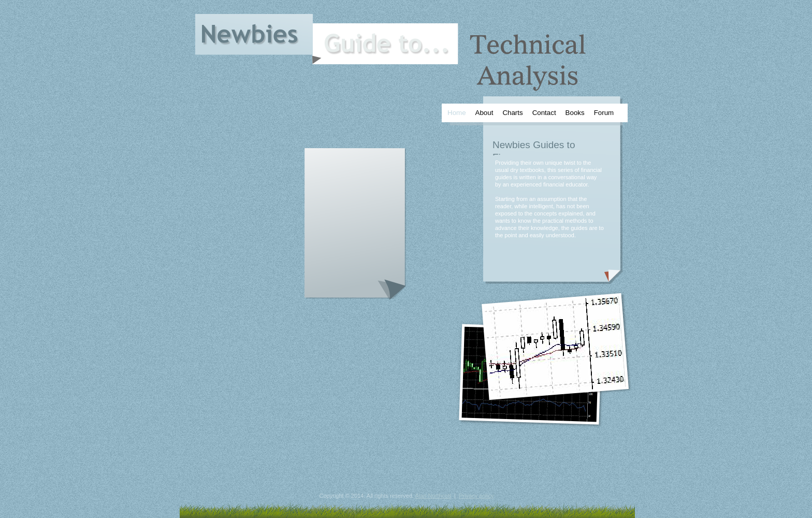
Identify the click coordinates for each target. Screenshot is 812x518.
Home (457, 113)
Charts (512, 113)
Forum (604, 113)
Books (575, 113)
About (484, 113)
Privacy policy (476, 496)
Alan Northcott (433, 496)
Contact (544, 113)
